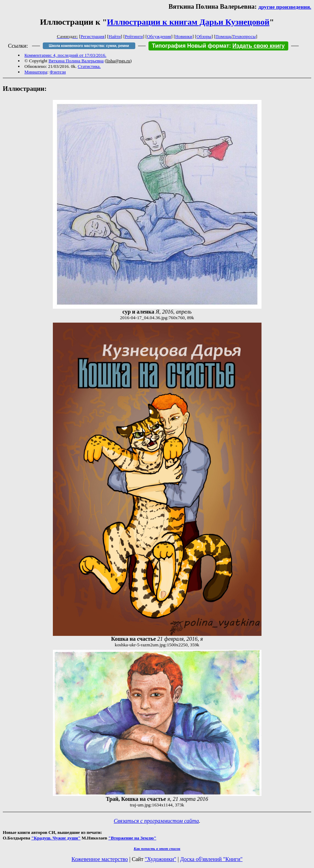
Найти (115, 36)
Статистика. (89, 66)
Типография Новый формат (191, 46)
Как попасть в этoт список (157, 849)
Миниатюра (36, 72)
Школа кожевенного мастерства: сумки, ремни (89, 46)
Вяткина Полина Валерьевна (76, 61)
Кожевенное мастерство (100, 859)
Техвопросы (244, 36)
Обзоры (204, 36)
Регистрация (93, 36)
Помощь (224, 36)
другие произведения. (285, 7)
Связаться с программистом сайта (156, 821)
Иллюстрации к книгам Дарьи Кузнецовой (188, 22)
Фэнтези (58, 72)
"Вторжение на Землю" (132, 838)
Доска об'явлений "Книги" (211, 859)
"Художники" (160, 859)
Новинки (184, 36)
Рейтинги (134, 36)
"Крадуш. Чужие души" (56, 838)
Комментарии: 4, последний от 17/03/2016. (65, 55)
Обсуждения (159, 36)
